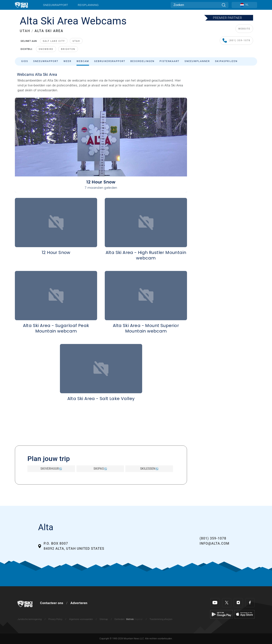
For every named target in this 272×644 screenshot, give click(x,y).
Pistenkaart (170, 61)
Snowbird (46, 49)
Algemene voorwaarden (81, 619)
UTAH (25, 31)
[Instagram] (238, 603)
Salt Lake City (54, 41)
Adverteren (79, 603)
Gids (25, 61)
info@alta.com (214, 543)
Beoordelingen (142, 61)
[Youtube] (215, 603)
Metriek (130, 619)
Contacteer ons (52, 603)
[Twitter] (227, 603)
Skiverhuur (51, 469)
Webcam (83, 61)
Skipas (100, 469)
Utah (76, 41)
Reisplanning (88, 5)
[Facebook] (250, 603)
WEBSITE (244, 29)
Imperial (138, 619)
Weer (67, 61)
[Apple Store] (244, 614)
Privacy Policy (55, 619)
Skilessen (149, 469)
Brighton (68, 49)
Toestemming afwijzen (161, 619)
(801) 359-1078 (236, 41)
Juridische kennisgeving (30, 619)
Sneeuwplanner (197, 61)
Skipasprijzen (226, 61)
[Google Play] (222, 614)
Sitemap (104, 619)
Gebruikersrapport (110, 61)
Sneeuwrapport (56, 5)
